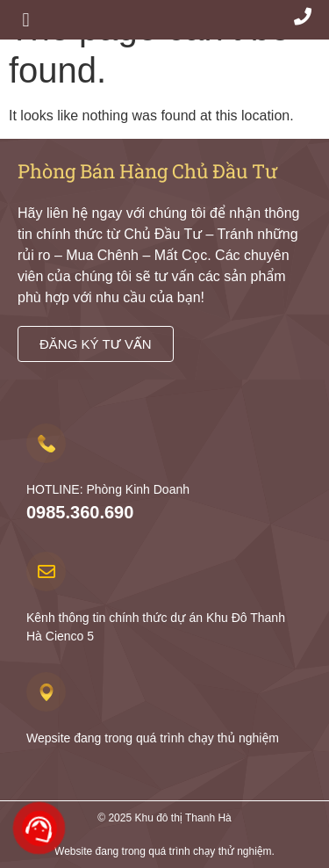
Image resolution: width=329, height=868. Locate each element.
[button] (26, 20)
